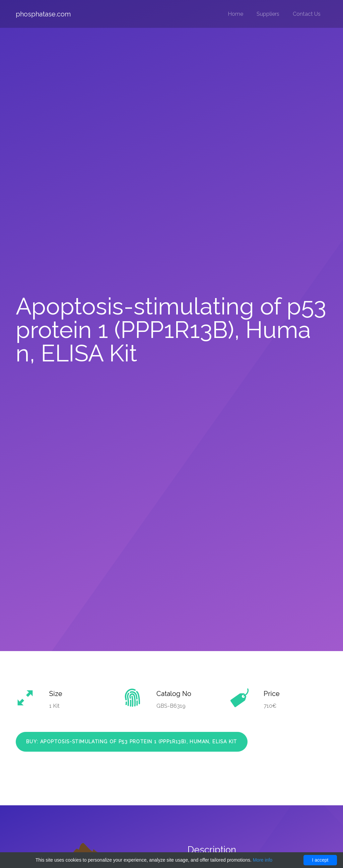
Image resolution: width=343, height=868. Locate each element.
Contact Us (307, 14)
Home (235, 14)
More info (263, 860)
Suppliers (268, 14)
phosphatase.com (43, 14)
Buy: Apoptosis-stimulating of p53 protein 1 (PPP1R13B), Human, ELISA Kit (132, 742)
